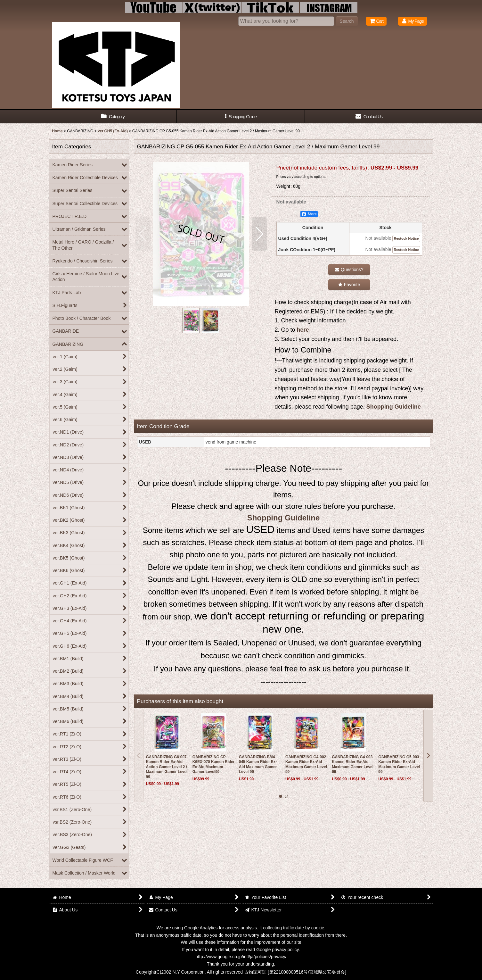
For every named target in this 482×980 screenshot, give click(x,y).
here (303, 330)
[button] (241, 117)
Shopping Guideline (394, 407)
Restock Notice (406, 238)
